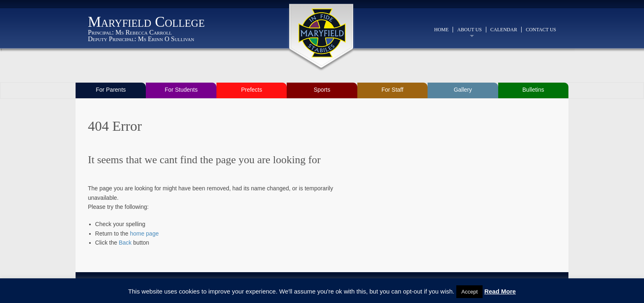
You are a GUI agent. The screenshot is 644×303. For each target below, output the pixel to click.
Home (441, 30)
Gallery (463, 90)
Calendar (504, 30)
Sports (322, 90)
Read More (500, 291)
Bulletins (533, 90)
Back (125, 243)
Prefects (252, 90)
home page (144, 234)
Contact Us (541, 30)
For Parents (111, 90)
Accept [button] (469, 292)
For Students (181, 90)
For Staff (392, 90)
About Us (469, 30)
